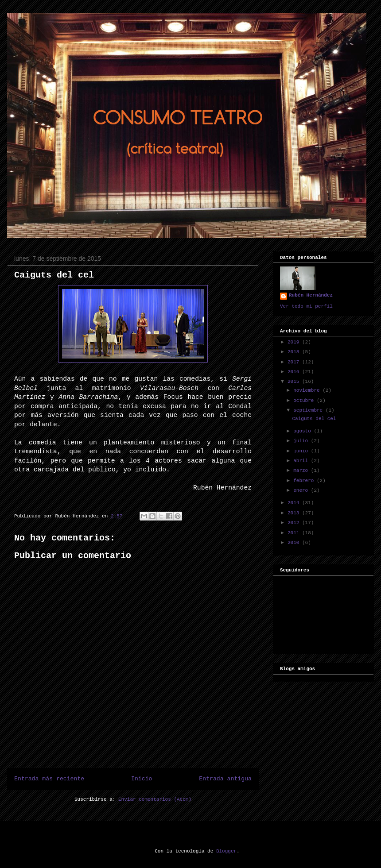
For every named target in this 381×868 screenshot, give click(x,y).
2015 (295, 382)
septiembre (309, 410)
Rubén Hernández (311, 295)
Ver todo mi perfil (306, 306)
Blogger (226, 851)
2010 (295, 543)
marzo (302, 471)
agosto (303, 431)
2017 (295, 362)
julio (302, 441)
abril (302, 461)
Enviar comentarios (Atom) (155, 799)
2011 (295, 533)
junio (302, 451)
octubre (305, 401)
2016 (295, 372)
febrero (305, 481)
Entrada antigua (225, 779)
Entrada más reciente (49, 779)
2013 (295, 513)
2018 (295, 352)
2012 (295, 523)
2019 (295, 342)
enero (302, 490)
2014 (295, 503)
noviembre (308, 390)
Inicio (142, 779)
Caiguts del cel (54, 275)
